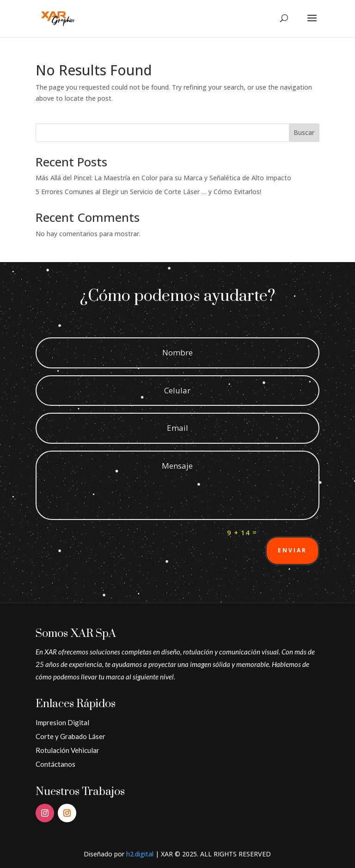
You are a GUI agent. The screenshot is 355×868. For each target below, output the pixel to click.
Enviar (292, 550)
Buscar (304, 132)
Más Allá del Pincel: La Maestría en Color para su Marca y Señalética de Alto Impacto (163, 178)
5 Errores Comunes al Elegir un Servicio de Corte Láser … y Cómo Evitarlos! (148, 192)
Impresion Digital (62, 722)
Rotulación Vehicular (67, 750)
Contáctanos (55, 764)
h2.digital (140, 854)
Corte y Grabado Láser (70, 736)
